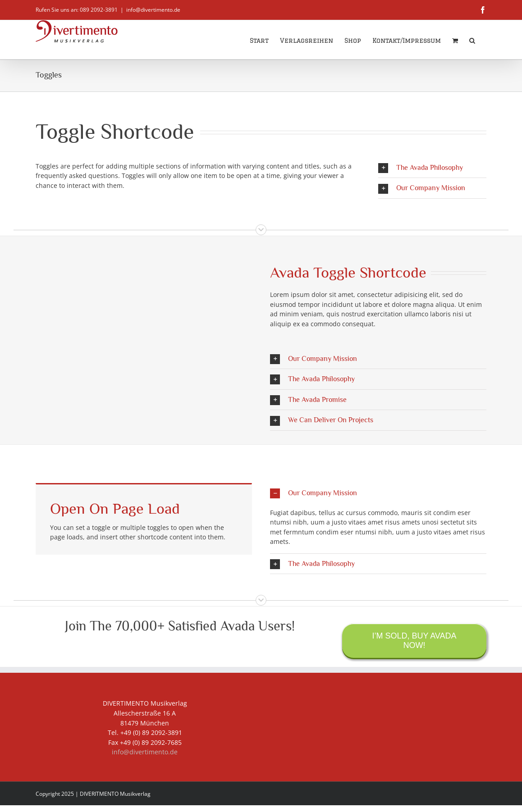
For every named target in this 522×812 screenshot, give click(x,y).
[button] (472, 40)
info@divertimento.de (153, 10)
